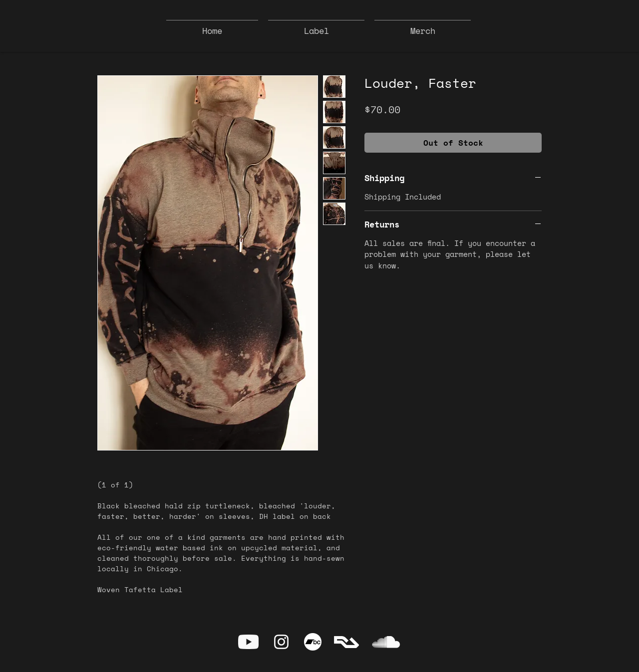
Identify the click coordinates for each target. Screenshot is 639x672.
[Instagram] (281, 642)
